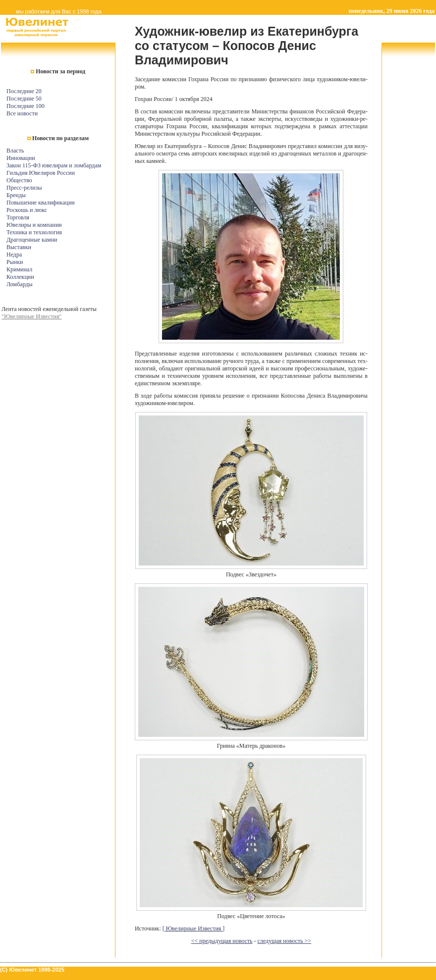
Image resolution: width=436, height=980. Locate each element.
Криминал (19, 269)
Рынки (15, 262)
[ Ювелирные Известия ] (194, 928)
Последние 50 (24, 99)
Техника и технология (34, 232)
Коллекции (20, 277)
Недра (14, 255)
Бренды (16, 195)
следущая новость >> (285, 941)
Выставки (19, 247)
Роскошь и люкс (27, 210)
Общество (19, 180)
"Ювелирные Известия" (31, 316)
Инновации (21, 158)
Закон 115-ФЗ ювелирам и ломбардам (54, 165)
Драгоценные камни (32, 240)
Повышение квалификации (41, 203)
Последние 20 (24, 91)
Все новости (22, 113)
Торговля (18, 217)
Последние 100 (26, 106)
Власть (15, 151)
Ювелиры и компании (34, 225)
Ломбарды (20, 284)
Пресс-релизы (24, 188)
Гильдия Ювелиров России (41, 173)
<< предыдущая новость (222, 941)
